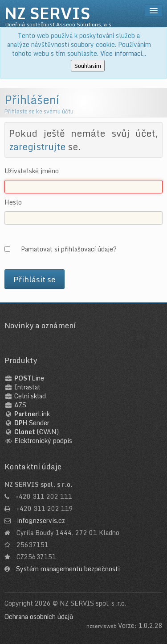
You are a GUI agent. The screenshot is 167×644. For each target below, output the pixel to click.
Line (29, 378)
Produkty (21, 360)
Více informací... (123, 53)
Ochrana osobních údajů (39, 617)
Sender (32, 423)
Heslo (13, 202)
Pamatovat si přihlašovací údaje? (69, 249)
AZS (20, 405)
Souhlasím (88, 66)
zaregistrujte (37, 146)
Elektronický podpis (43, 441)
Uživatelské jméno (32, 171)
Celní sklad (30, 396)
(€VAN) (37, 432)
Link (32, 414)
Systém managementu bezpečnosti (68, 569)
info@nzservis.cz (41, 521)
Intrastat (27, 387)
